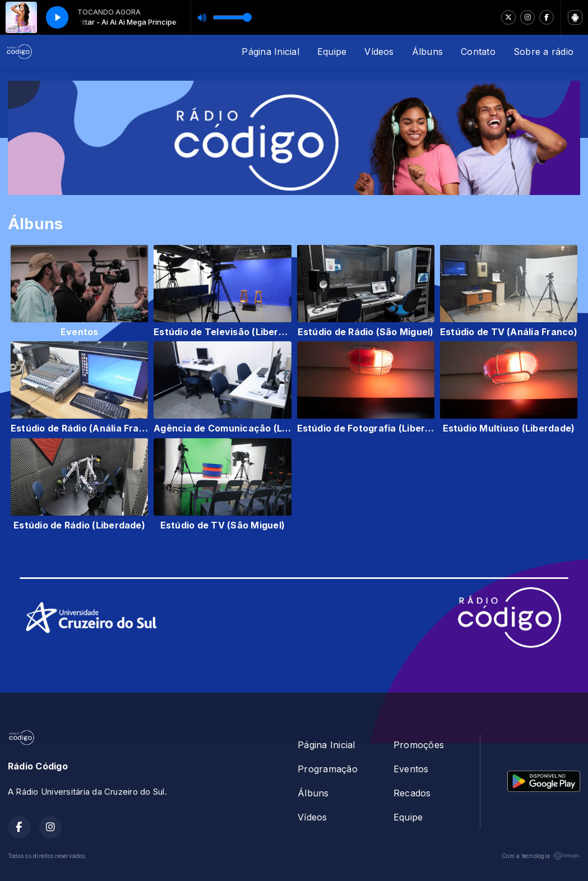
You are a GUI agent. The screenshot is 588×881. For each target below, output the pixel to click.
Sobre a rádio (543, 52)
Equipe (332, 52)
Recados (412, 793)
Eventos (411, 769)
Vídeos (379, 52)
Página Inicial (270, 52)
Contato (478, 52)
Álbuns (427, 52)
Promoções (419, 745)
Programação (328, 769)
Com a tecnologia (541, 856)
